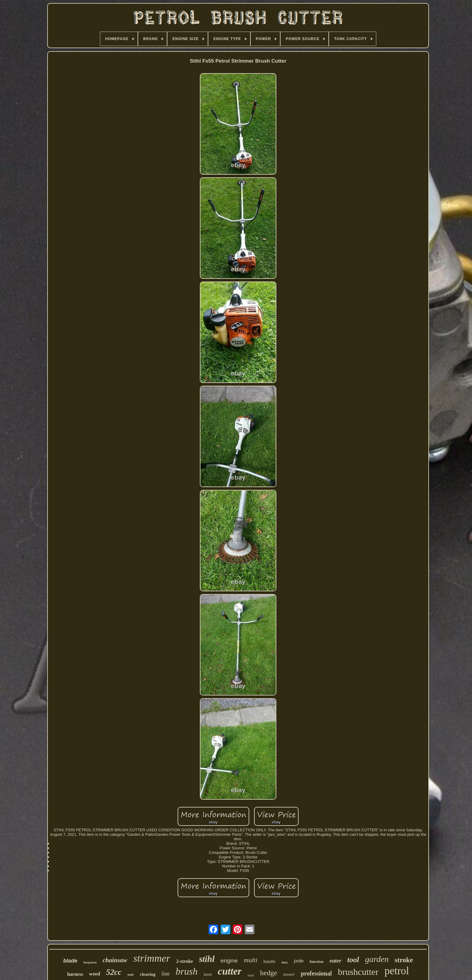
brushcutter (358, 972)
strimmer (152, 958)
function (317, 961)
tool (353, 960)
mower (289, 974)
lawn (208, 974)
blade (70, 961)
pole (299, 961)
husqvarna (90, 962)
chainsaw (115, 960)
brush (186, 971)
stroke (404, 960)
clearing (148, 974)
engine (229, 961)
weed (95, 974)
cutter (230, 971)
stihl (207, 959)
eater (335, 961)
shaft (251, 975)
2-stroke (185, 961)
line (165, 974)
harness (75, 974)
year (130, 975)
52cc (114, 972)
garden (377, 959)
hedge (269, 973)
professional (316, 973)
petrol (397, 971)
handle (269, 961)
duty (285, 962)
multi (251, 960)
